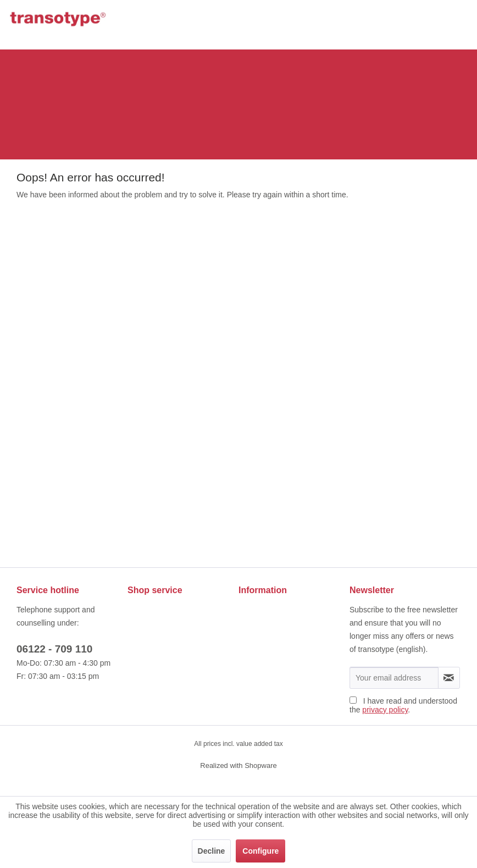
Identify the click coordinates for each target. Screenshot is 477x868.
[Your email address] (394, 678)
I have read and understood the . (403, 705)
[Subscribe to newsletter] (449, 678)
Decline (212, 851)
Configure (260, 851)
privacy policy (385, 710)
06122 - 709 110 (54, 649)
